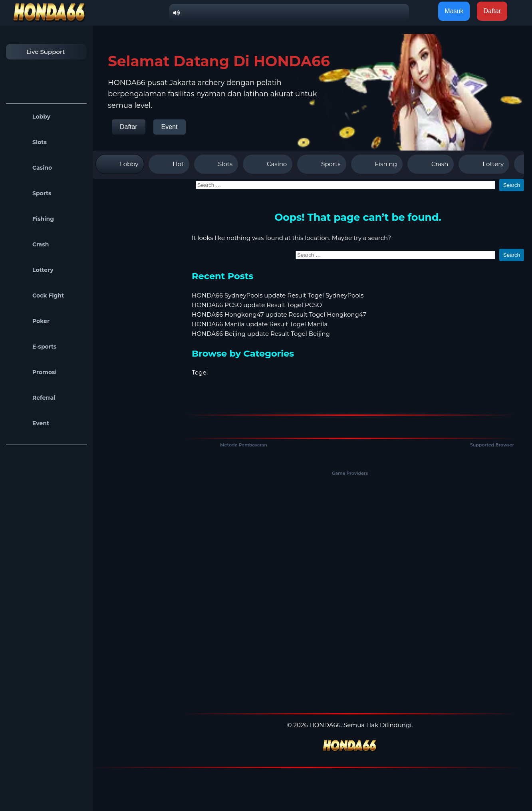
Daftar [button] (492, 11)
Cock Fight (37, 295)
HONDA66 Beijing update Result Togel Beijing (261, 334)
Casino (31, 168)
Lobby (30, 117)
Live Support (38, 52)
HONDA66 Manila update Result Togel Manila (260, 324)
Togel (200, 372)
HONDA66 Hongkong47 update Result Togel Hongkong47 (279, 314)
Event (30, 423)
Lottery (32, 270)
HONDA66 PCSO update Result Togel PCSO (257, 305)
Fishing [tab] (377, 164)
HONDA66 (325, 725)
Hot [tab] (169, 164)
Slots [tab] (216, 164)
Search (512, 185)
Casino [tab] (268, 164)
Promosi (33, 372)
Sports (31, 193)
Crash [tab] (431, 164)
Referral (33, 398)
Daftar (129, 127)
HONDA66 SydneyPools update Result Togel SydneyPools (278, 295)
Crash (29, 244)
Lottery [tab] (484, 164)
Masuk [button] (454, 11)
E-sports (33, 347)
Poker (30, 321)
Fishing (32, 219)
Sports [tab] (322, 164)
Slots (28, 142)
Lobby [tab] (120, 164)
